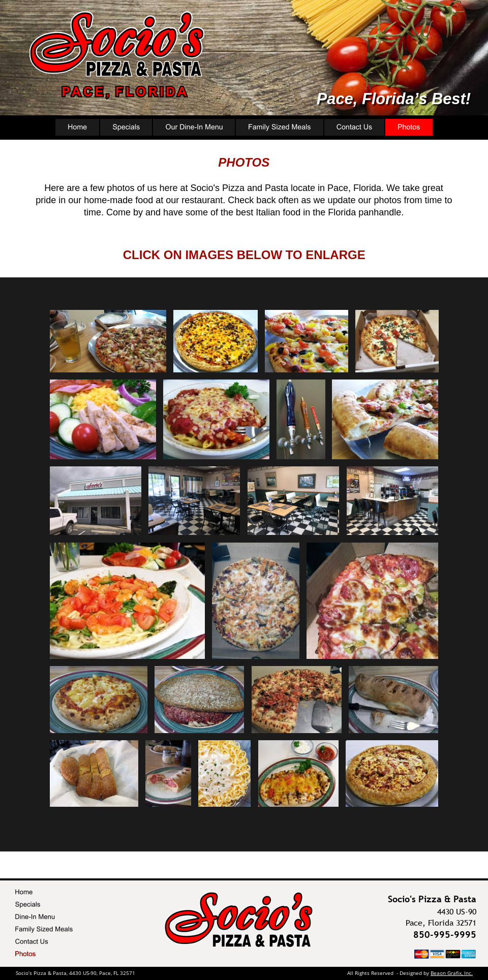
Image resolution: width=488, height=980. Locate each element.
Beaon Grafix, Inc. (452, 973)
